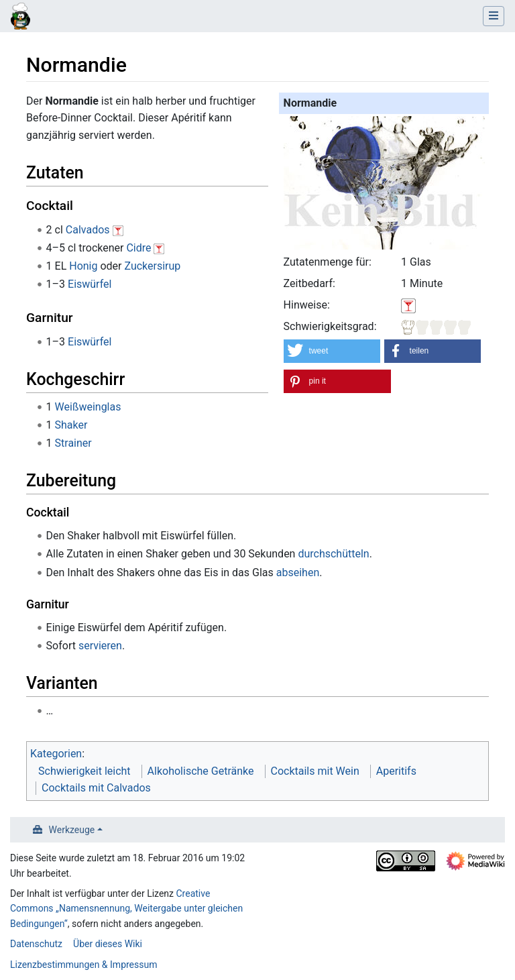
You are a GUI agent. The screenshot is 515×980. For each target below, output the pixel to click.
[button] (332, 351)
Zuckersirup (152, 266)
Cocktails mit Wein (315, 771)
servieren (100, 646)
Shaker (71, 425)
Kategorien (56, 754)
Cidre (138, 248)
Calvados (88, 230)
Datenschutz (36, 944)
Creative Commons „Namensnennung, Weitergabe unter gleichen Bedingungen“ (126, 909)
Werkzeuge (72, 830)
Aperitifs (396, 771)
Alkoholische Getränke (201, 771)
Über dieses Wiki (108, 944)
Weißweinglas (88, 407)
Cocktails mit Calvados (96, 788)
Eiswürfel (90, 284)
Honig (83, 266)
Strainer (73, 443)
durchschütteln (333, 554)
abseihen (298, 573)
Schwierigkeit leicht (84, 771)
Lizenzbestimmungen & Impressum (83, 965)
